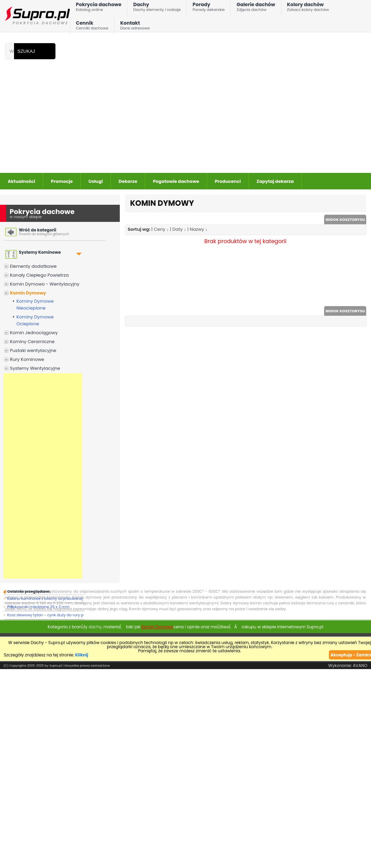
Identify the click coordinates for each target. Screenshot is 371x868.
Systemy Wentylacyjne (35, 368)
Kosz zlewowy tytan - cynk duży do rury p (45, 615)
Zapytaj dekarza (275, 181)
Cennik (92, 27)
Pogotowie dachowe (176, 181)
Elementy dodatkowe (33, 266)
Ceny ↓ (161, 229)
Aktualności (22, 181)
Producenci (228, 181)
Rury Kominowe (27, 359)
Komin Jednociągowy (34, 333)
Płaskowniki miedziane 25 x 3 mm (38, 607)
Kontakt (135, 27)
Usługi (96, 181)
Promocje (62, 181)
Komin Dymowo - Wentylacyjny (45, 284)
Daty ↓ (179, 229)
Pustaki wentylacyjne (33, 350)
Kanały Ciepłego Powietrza (39, 275)
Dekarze (128, 181)
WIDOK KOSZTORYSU (345, 219)
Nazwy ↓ (199, 229)
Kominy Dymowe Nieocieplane (35, 305)
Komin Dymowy (28, 293)
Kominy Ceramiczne (32, 342)
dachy (95, 627)
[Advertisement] (175, 122)
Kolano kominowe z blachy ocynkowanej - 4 (45, 599)
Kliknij (82, 655)
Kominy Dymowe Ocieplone (35, 320)
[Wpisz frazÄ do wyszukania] (10, 51)
